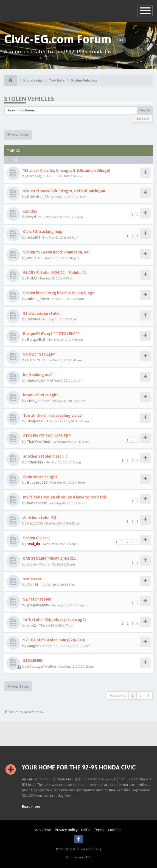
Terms (99, 830)
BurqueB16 (36, 339)
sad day (30, 211)
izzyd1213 (35, 217)
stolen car (32, 579)
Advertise (43, 830)
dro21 (32, 625)
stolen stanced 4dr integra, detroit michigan (64, 191)
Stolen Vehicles (84, 80)
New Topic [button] (18, 135)
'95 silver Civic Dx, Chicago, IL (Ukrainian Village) (66, 170)
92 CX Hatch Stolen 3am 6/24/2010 (54, 640)
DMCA (86, 830)
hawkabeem (37, 503)
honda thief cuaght (40, 395)
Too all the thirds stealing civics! (52, 415)
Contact (114, 830)
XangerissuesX (39, 646)
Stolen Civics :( (36, 538)
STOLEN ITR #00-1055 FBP (47, 436)
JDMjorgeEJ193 (40, 421)
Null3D (32, 278)
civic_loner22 (38, 401)
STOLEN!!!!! (33, 660)
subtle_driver (38, 299)
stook (32, 564)
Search (145, 110)
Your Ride (57, 80)
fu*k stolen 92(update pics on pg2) (54, 620)
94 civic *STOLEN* (39, 354)
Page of (118, 695)
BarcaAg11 (36, 176)
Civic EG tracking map (42, 231)
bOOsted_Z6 (38, 197)
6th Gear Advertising (87, 849)
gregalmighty (38, 605)
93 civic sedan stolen (41, 313)
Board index (33, 80)
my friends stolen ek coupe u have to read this (65, 497)
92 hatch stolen (37, 599)
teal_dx (34, 544)
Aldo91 (33, 584)
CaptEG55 (35, 523)
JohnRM (34, 237)
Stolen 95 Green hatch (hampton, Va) (56, 252)
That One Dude (39, 442)
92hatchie (35, 462)
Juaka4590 (36, 380)
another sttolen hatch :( (45, 456)
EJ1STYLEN (36, 360)
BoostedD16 (37, 482)
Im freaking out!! (38, 375)
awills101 (35, 258)
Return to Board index (24, 712)
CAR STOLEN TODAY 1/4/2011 (49, 558)
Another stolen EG (39, 517)
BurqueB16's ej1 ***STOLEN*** (51, 334)
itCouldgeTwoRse (42, 666)
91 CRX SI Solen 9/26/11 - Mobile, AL (54, 272)
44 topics (143, 119)
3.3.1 (120, 40)
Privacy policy (66, 830)
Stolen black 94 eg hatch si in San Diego (58, 293)
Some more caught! (40, 477)
